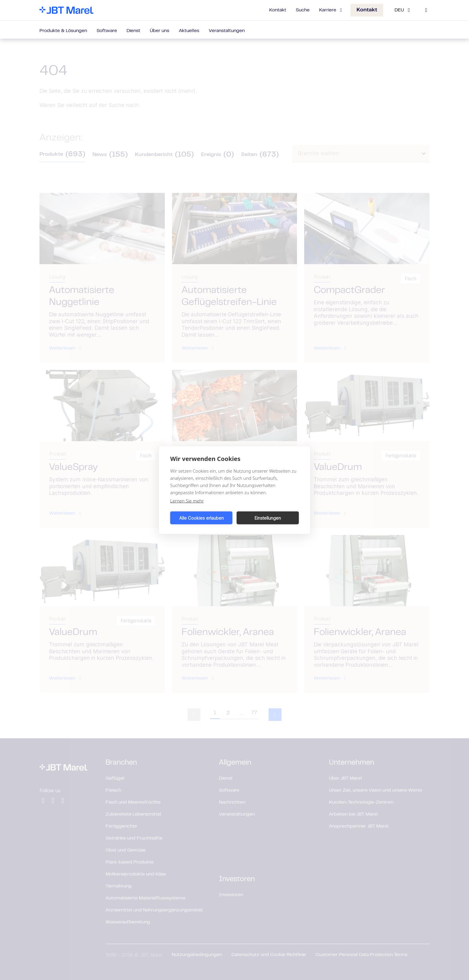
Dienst (133, 31)
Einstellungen (268, 518)
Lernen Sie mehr (187, 501)
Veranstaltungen (227, 31)
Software (107, 31)
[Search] (426, 10)
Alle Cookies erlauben (201, 518)
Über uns (160, 31)
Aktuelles (189, 31)
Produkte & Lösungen (63, 31)
